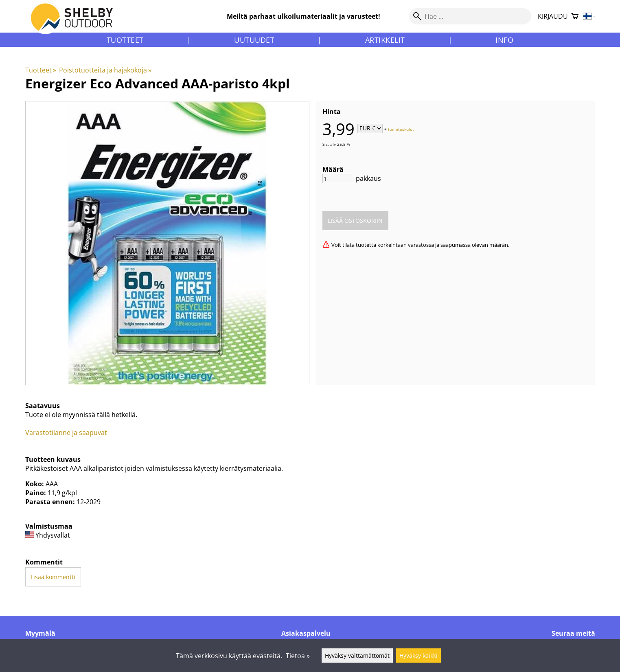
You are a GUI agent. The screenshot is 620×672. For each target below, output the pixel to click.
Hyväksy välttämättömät (357, 656)
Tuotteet (125, 40)
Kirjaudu (553, 16)
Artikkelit (385, 40)
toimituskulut (401, 129)
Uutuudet (254, 40)
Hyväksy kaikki (418, 656)
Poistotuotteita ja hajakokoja (105, 70)
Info (504, 40)
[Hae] (470, 16)
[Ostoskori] (575, 16)
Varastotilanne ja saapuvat (66, 433)
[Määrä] (338, 179)
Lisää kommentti (53, 577)
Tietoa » (298, 656)
